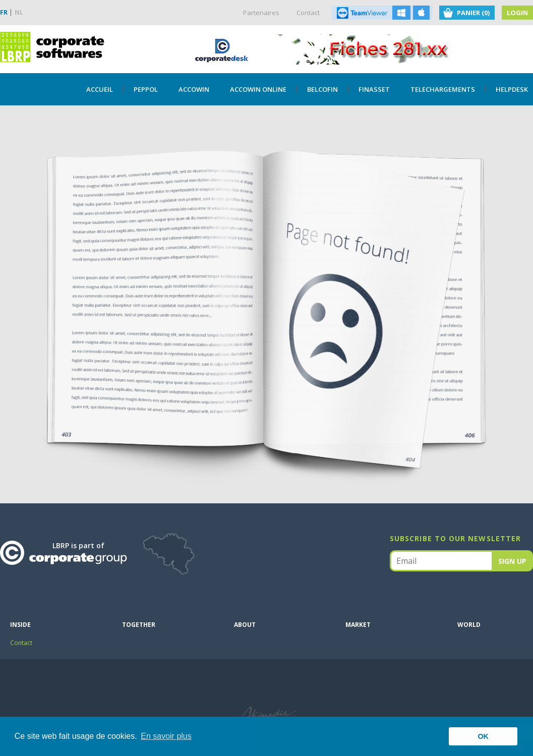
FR (4, 12)
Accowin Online (258, 89)
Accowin (194, 89)
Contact (308, 13)
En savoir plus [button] (166, 736)
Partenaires (261, 13)
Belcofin (322, 89)
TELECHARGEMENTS (443, 89)
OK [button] (483, 736)
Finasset (374, 89)
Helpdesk (512, 89)
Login (517, 13)
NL (19, 12)
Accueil (100, 89)
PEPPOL (146, 89)
